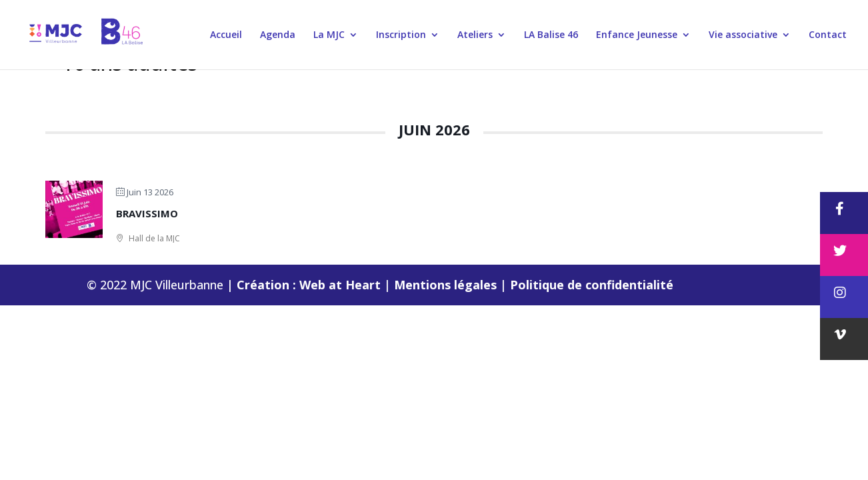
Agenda (278, 35)
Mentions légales (447, 285)
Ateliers (475, 35)
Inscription (401, 35)
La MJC (329, 35)
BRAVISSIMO (147, 213)
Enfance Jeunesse (637, 35)
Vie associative (743, 35)
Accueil (226, 35)
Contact (828, 35)
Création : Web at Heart (310, 285)
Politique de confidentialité (592, 285)
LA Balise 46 (551, 35)
